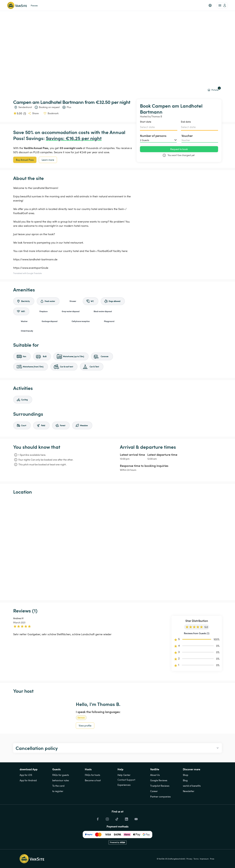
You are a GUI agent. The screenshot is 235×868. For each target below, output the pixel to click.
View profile (85, 726)
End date (186, 122)
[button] (210, 5)
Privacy (189, 859)
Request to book (179, 149)
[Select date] (159, 127)
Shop (186, 775)
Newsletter (189, 791)
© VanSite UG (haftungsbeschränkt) (171, 859)
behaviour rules (61, 780)
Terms (196, 859)
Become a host (93, 780)
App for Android (28, 780)
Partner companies (160, 797)
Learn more (48, 160)
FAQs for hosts (92, 775)
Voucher (187, 136)
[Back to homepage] (17, 5)
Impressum (204, 859)
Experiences (124, 785)
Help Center (124, 775)
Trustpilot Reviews (160, 786)
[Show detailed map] (117, 547)
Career (154, 791)
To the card (58, 786)
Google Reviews (159, 780)
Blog (185, 780)
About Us (155, 775)
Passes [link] (34, 5)
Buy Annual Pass (25, 160)
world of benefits (192, 786)
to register (58, 791)
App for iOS (26, 775)
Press (212, 859)
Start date (146, 122)
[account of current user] (222, 5)
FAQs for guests (61, 775)
